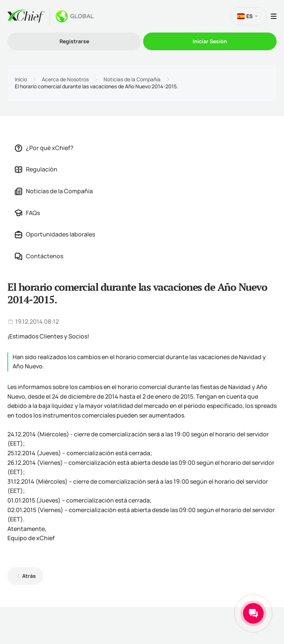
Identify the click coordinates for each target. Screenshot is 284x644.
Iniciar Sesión (210, 41)
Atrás (29, 576)
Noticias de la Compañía (132, 79)
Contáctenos (39, 256)
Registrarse (74, 41)
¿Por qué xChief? (44, 148)
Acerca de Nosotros (65, 79)
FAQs (27, 213)
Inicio (21, 79)
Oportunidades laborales (55, 234)
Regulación (36, 169)
